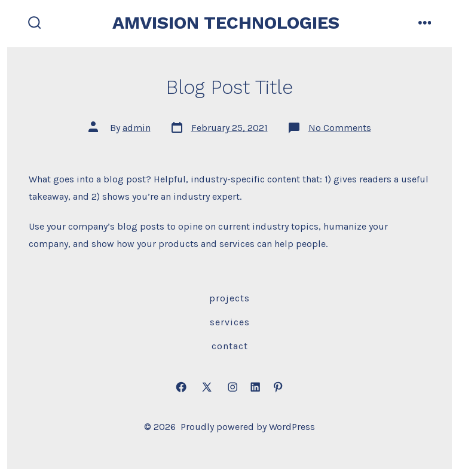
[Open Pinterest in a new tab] (278, 387)
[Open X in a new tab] (207, 387)
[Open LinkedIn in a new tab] (255, 387)
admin (137, 128)
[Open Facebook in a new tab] (181, 387)
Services (230, 322)
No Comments (340, 128)
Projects (229, 298)
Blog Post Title (229, 87)
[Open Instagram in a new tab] (232, 387)
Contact (230, 346)
